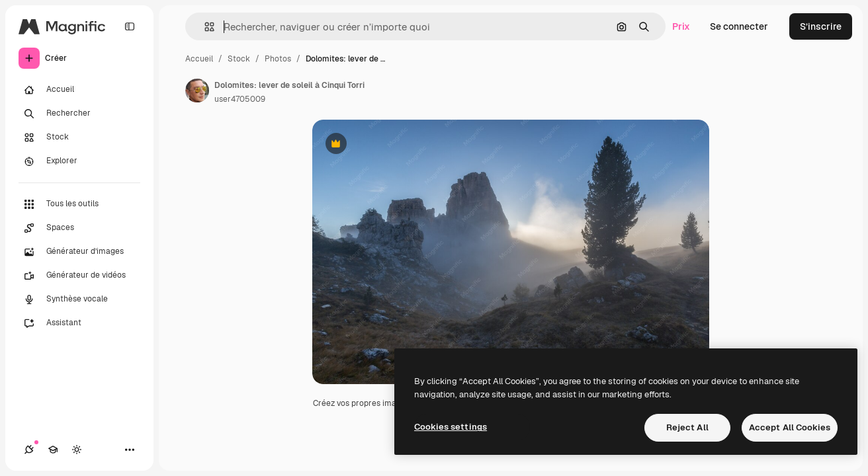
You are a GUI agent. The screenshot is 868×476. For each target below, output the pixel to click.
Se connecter (739, 26)
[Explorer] (79, 161)
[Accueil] (79, 90)
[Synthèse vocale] (79, 299)
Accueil (199, 59)
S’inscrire (821, 26)
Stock (239, 59)
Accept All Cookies (790, 427)
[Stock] (79, 138)
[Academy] (53, 450)
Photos (278, 59)
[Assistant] (79, 323)
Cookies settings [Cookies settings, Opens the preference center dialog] (451, 427)
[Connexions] (29, 450)
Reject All (687, 427)
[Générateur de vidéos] (79, 276)
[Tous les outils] (79, 204)
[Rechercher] (79, 114)
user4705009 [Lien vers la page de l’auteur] (240, 99)
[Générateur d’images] (79, 252)
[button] (204, 27)
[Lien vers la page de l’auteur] (197, 91)
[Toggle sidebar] (130, 26)
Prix (681, 26)
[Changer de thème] (77, 450)
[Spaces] (79, 228)
